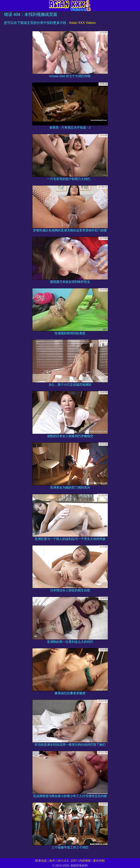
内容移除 (85, 861)
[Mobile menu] (4, 6)
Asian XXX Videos (82, 23)
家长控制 (99, 861)
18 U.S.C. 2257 (67, 861)
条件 (52, 861)
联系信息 (41, 861)
